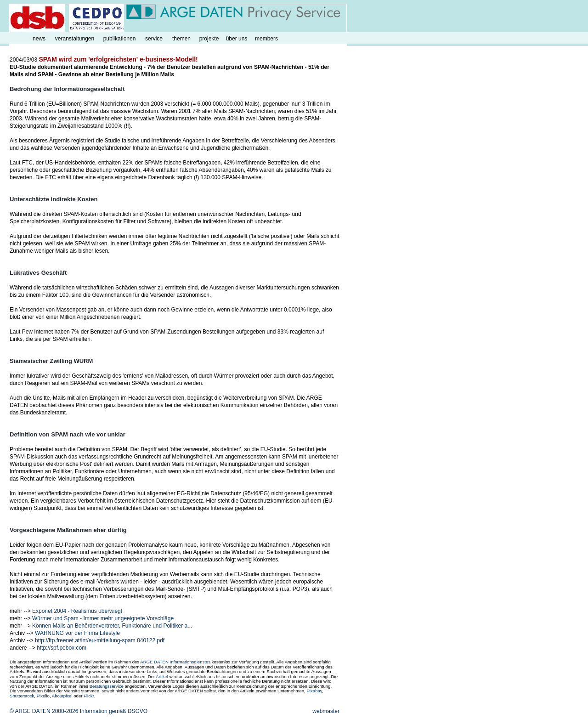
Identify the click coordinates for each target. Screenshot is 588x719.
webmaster (326, 711)
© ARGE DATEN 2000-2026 (44, 711)
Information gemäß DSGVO (114, 711)
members (266, 39)
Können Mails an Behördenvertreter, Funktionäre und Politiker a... (112, 626)
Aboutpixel (62, 696)
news (39, 39)
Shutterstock (22, 696)
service (154, 39)
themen (181, 39)
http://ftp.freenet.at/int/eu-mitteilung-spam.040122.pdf (100, 640)
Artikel (162, 677)
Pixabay (314, 691)
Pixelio (43, 696)
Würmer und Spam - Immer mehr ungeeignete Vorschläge (103, 618)
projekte (209, 39)
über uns (237, 39)
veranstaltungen (75, 39)
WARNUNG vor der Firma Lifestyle (77, 633)
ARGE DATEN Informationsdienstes (175, 662)
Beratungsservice (107, 686)
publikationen (120, 39)
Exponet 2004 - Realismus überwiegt (77, 611)
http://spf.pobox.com (62, 648)
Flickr (89, 696)
